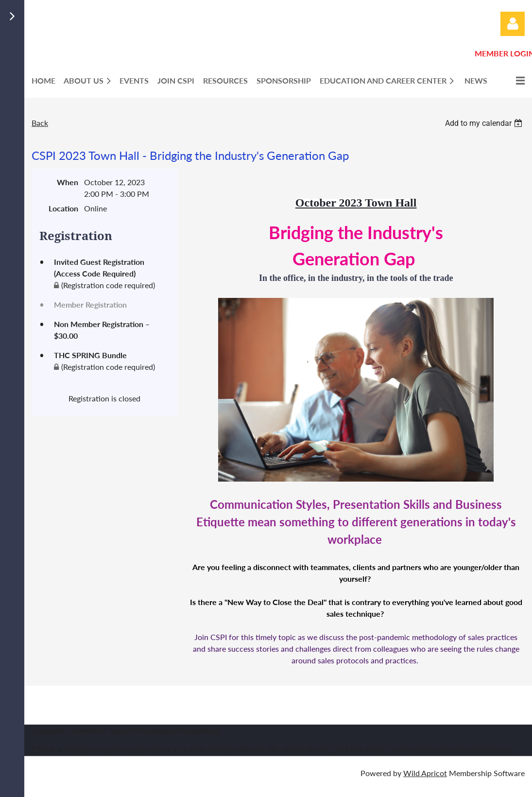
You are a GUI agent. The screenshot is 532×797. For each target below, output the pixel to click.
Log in (513, 24)
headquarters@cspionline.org (460, 750)
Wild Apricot (425, 773)
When (68, 182)
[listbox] (485, 123)
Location (63, 208)
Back (40, 123)
